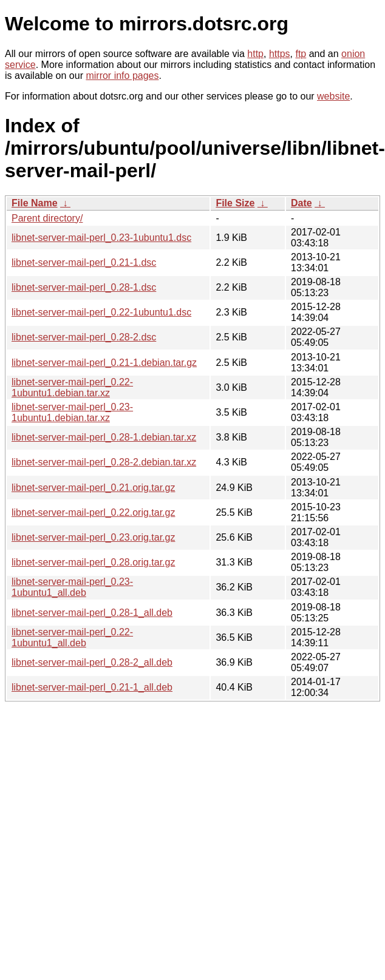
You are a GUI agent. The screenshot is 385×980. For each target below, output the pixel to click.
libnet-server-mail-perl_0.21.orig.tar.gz (93, 488)
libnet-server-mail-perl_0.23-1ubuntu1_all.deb (72, 587)
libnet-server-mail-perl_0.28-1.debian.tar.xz (104, 437)
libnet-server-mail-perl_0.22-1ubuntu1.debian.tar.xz (72, 387)
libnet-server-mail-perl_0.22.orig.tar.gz (93, 512)
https (280, 54)
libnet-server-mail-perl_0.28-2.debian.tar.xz (104, 462)
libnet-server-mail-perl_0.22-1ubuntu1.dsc (101, 312)
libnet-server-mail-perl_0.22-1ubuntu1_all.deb (72, 637)
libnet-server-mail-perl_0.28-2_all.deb (92, 662)
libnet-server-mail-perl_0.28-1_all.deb (92, 613)
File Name (35, 203)
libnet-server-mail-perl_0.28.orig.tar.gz (93, 562)
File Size (235, 203)
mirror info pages (122, 76)
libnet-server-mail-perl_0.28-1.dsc (84, 287)
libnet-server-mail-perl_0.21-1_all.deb (92, 687)
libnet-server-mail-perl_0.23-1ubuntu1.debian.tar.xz (72, 412)
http (255, 54)
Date (302, 203)
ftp (301, 54)
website (333, 96)
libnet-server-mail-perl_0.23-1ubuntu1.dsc (101, 238)
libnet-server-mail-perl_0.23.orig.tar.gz (93, 537)
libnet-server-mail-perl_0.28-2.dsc (84, 337)
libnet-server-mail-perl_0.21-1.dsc (84, 262)
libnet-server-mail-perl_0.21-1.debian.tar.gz (104, 363)
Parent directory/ (47, 218)
